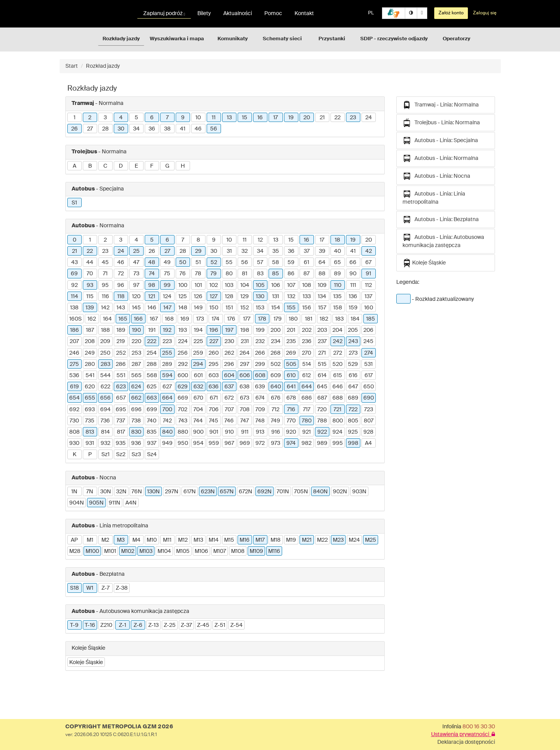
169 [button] (185, 319)
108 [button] (307, 285)
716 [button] (291, 410)
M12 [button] (183, 540)
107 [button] (291, 285)
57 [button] (260, 263)
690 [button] (369, 398)
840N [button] (320, 492)
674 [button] (260, 398)
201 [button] (291, 330)
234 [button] (276, 342)
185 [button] (371, 319)
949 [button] (167, 443)
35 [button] (276, 251)
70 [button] (90, 274)
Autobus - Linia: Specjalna (440, 141)
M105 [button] (183, 551)
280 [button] (90, 364)
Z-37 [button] (186, 625)
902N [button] (340, 492)
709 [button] (260, 410)
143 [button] (121, 308)
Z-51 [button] (220, 625)
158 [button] (338, 308)
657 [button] (121, 398)
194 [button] (198, 330)
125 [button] (183, 297)
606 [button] (245, 376)
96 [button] (121, 285)
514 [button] (307, 364)
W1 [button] (90, 588)
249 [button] (90, 353)
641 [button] (291, 387)
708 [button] (245, 410)
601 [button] (198, 376)
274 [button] (369, 353)
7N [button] (90, 492)
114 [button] (74, 297)
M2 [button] (105, 540)
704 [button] (198, 410)
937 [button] (152, 443)
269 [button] (291, 353)
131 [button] (276, 297)
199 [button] (260, 330)
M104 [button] (164, 551)
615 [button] (338, 376)
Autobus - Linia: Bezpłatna (441, 220)
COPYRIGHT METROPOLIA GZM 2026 (119, 727)
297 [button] (245, 364)
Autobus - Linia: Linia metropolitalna (434, 197)
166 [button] (138, 319)
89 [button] (337, 274)
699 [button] (152, 410)
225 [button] (198, 342)
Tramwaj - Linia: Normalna (441, 105)
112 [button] (368, 285)
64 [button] (322, 263)
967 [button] (229, 443)
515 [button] (322, 364)
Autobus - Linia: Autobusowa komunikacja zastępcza (443, 241)
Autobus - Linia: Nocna (436, 176)
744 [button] (198, 421)
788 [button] (322, 421)
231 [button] (245, 342)
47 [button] (136, 263)
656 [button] (105, 398)
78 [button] (198, 274)
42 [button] (369, 251)
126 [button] (198, 297)
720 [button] (322, 410)
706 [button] (214, 410)
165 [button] (123, 319)
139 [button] (90, 308)
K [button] (74, 455)
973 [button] (276, 443)
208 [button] (90, 342)
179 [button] (278, 319)
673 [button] (245, 398)
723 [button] (369, 410)
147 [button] (167, 308)
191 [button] (152, 330)
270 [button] (307, 353)
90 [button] (353, 274)
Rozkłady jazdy (121, 39)
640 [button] (276, 387)
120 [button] (136, 297)
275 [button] (74, 364)
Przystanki (332, 39)
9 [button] (183, 118)
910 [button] (229, 432)
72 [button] (121, 274)
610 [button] (291, 376)
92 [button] (74, 285)
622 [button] (105, 387)
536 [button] (74, 376)
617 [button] (369, 376)
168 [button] (169, 319)
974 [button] (291, 443)
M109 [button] (256, 551)
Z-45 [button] (203, 625)
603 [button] (214, 376)
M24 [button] (354, 540)
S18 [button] (74, 588)
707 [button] (229, 410)
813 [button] (90, 432)
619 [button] (74, 387)
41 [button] (183, 129)
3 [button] (105, 118)
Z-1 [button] (122, 625)
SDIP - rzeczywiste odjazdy (394, 39)
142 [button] (105, 308)
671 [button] (214, 398)
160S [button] (75, 319)
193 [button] (183, 330)
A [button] (74, 166)
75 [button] (167, 274)
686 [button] (307, 398)
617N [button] (190, 492)
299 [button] (260, 364)
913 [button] (260, 432)
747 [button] (245, 421)
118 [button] (121, 297)
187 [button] (90, 330)
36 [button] (152, 129)
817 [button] (121, 432)
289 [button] (167, 364)
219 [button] (121, 342)
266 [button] (260, 353)
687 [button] (322, 398)
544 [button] (105, 376)
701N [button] (283, 492)
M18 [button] (276, 540)
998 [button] (353, 443)
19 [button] (291, 118)
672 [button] (229, 398)
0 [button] (74, 240)
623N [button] (208, 492)
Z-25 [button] (170, 625)
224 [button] (183, 342)
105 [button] (260, 285)
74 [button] (152, 274)
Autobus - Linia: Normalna (440, 158)
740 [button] (152, 421)
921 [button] (307, 432)
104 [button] (245, 285)
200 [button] (276, 330)
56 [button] (214, 129)
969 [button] (245, 443)
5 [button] (136, 118)
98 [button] (152, 285)
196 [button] (214, 330)
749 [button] (276, 421)
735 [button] (90, 421)
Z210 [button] (106, 625)
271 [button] (322, 353)
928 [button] (368, 432)
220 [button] (136, 342)
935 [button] (121, 443)
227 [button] (214, 342)
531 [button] (368, 364)
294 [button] (198, 364)
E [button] (136, 166)
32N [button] (121, 492)
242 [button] (338, 342)
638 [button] (245, 387)
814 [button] (105, 432)
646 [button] (338, 387)
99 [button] (167, 285)
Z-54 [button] (236, 625)
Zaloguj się (485, 13)
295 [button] (214, 364)
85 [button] (276, 274)
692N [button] (265, 492)
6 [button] (152, 118)
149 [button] (198, 308)
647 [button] (353, 387)
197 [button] (229, 330)
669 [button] (183, 398)
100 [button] (183, 285)
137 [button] (368, 297)
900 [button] (198, 432)
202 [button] (307, 330)
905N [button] (96, 503)
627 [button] (167, 387)
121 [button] (152, 297)
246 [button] (74, 353)
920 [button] (291, 432)
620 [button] (90, 387)
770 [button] (291, 421)
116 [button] (105, 297)
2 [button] (90, 118)
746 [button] (229, 421)
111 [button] (353, 285)
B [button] (90, 166)
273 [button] (353, 353)
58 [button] (276, 263)
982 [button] (307, 443)
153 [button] (260, 308)
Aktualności (238, 14)
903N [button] (359, 492)
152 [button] (245, 308)
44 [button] (90, 263)
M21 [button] (307, 540)
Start (72, 66)
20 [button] (307, 118)
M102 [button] (128, 551)
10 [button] (198, 118)
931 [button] (90, 443)
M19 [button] (291, 540)
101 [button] (198, 285)
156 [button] (307, 308)
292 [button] (183, 364)
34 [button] (136, 129)
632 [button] (198, 387)
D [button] (121, 166)
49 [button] (167, 263)
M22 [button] (322, 540)
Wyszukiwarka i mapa (177, 39)
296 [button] (229, 364)
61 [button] (307, 263)
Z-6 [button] (138, 625)
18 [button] (337, 240)
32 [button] (245, 251)
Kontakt (304, 14)
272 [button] (338, 353)
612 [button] (307, 376)
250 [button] (105, 353)
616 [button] (353, 376)
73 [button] (136, 274)
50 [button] (183, 263)
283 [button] (105, 364)
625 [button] (152, 387)
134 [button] (322, 297)
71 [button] (105, 274)
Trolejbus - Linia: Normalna (441, 123)
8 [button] (198, 240)
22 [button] (337, 118)
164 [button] (107, 319)
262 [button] (229, 353)
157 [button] (322, 308)
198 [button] (245, 330)
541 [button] (90, 376)
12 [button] (260, 240)
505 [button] (291, 364)
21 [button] (322, 118)
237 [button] (322, 342)
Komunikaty (233, 39)
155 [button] (291, 308)
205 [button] (353, 330)
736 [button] (105, 421)
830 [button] (136, 432)
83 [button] (260, 274)
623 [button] (121, 387)
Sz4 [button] (152, 455)
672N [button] (246, 492)
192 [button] (167, 330)
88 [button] (322, 274)
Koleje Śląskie (424, 263)
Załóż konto (451, 13)
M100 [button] (92, 551)
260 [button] (214, 353)
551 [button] (121, 376)
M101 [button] (110, 551)
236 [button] (307, 342)
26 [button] (74, 129)
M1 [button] (90, 540)
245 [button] (368, 342)
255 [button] (167, 353)
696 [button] (136, 410)
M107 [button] (220, 551)
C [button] (105, 166)
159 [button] (353, 308)
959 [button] (214, 443)
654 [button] (74, 398)
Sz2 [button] (121, 455)
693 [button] (90, 410)
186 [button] (74, 330)
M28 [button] (75, 551)
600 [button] (183, 376)
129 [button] (245, 297)
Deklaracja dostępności (466, 742)
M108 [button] (238, 551)
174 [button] (216, 319)
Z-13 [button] (153, 625)
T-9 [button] (74, 625)
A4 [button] (368, 443)
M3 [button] (121, 540)
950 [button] (183, 443)
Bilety (204, 14)
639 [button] (260, 387)
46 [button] (198, 129)
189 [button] (121, 330)
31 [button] (229, 251)
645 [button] (322, 387)
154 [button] (276, 308)
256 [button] (183, 353)
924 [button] (337, 432)
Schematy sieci (282, 39)
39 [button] (322, 251)
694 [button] (105, 410)
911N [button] (115, 503)
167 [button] (154, 319)
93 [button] (90, 285)
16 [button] (260, 118)
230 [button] (229, 342)
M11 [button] (167, 540)
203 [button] (322, 330)
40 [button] (337, 251)
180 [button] (293, 319)
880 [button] (183, 432)
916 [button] (276, 432)
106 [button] (276, 285)
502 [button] (276, 364)
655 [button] (90, 398)
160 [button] (369, 308)
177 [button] (247, 319)
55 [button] (229, 263)
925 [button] (353, 432)
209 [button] (105, 342)
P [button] (90, 455)
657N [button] (227, 492)
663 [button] (152, 398)
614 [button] (322, 376)
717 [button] (307, 410)
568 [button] (152, 376)
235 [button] (291, 342)
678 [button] (291, 398)
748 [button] (260, 421)
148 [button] (183, 308)
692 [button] (74, 410)
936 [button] (136, 443)
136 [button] (353, 297)
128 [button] (229, 297)
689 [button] (353, 398)
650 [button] (369, 387)
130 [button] (260, 297)
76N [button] (137, 492)
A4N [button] (131, 503)
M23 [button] (338, 540)
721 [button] (337, 410)
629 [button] (183, 387)
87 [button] (307, 274)
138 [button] (74, 308)
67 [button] (368, 263)
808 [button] (74, 432)
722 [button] (353, 410)
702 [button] (183, 410)
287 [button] (136, 364)
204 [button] (337, 330)
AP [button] (74, 540)
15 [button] (245, 118)
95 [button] (105, 285)
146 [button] (152, 308)
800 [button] (338, 421)
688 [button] (338, 398)
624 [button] (136, 387)
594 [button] (167, 376)
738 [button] (136, 421)
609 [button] (276, 376)
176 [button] (231, 319)
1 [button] (74, 118)
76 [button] (183, 274)
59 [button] (291, 263)
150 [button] (214, 308)
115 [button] (90, 297)
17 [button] (276, 118)
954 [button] (198, 443)
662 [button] (136, 398)
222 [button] (152, 342)
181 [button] (309, 319)
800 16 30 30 (479, 727)
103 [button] (229, 285)
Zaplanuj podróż (164, 14)
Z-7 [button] (105, 588)
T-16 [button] (90, 625)
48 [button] (152, 263)
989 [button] (322, 443)
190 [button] (136, 330)
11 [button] (214, 118)
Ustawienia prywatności (463, 735)
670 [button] (198, 398)
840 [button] (167, 432)
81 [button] (245, 274)
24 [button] (369, 118)
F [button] (152, 166)
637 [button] (229, 387)
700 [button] (167, 410)
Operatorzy (456, 39)
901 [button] (214, 432)
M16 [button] (245, 540)
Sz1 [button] (105, 455)
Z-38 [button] (122, 588)
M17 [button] (260, 540)
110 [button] (338, 285)
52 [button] (214, 263)
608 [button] (260, 376)
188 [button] (105, 330)
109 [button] (322, 285)
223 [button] (167, 342)
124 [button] (167, 297)
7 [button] (167, 118)
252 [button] (121, 353)
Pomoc (273, 14)
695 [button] (121, 410)
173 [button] (200, 319)
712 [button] (276, 410)
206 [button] (368, 330)
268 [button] (276, 353)
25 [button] (136, 251)
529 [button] (353, 364)
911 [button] (245, 432)
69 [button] (74, 274)
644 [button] (307, 387)
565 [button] (136, 376)
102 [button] (214, 285)
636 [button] (214, 387)
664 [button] (167, 398)
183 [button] (339, 319)
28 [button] (105, 129)
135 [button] (337, 297)
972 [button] (260, 443)
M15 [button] (229, 540)
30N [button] (106, 492)
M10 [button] (152, 540)
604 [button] (229, 376)
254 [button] (152, 353)
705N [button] (301, 492)
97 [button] (136, 285)
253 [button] (136, 353)
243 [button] (353, 342)
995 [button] (338, 443)
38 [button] (167, 129)
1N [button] (74, 492)
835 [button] (152, 432)
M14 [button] (214, 540)
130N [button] (153, 492)
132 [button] (291, 297)
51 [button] (198, 263)
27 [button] (90, 129)
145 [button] (136, 308)
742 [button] (167, 421)
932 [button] (105, 443)
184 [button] (355, 319)
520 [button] (337, 364)
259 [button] (198, 353)
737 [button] (121, 421)
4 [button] (121, 118)
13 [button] (229, 118)
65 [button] (337, 263)
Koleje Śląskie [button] (86, 662)
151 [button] (229, 308)
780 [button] (307, 421)
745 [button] (214, 421)
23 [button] (353, 118)
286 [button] (121, 364)
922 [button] (322, 432)
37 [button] (307, 251)
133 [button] (307, 297)
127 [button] (214, 297)
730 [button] (74, 421)
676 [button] (276, 398)
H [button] (183, 166)
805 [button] (353, 421)
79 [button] (214, 274)
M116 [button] (274, 551)
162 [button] (92, 319)
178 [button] (262, 319)
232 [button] (260, 342)
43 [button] (74, 263)
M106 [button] (201, 551)
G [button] (167, 166)
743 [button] (183, 421)
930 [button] (74, 443)
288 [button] (152, 364)
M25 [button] (371, 540)
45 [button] (105, 263)
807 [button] (369, 421)
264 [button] (245, 353)
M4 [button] (136, 540)
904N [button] (77, 503)
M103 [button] (146, 551)
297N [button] (172, 492)
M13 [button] (198, 540)
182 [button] (324, 319)
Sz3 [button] (136, 455)
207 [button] (74, 342)
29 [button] (198, 251)
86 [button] (291, 274)
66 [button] (353, 263)
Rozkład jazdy (103, 66)
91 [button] (368, 274)
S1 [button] (74, 203)
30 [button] (121, 129)
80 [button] (229, 274)
